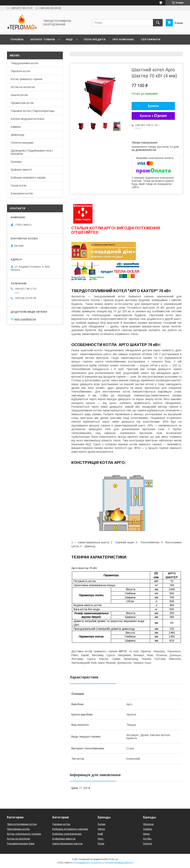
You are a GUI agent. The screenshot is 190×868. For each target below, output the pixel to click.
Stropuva (148, 824)
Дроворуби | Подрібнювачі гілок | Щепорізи (32, 152)
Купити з (153, 116)
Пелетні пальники (22, 143)
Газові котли (19, 186)
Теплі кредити (94, 39)
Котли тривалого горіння (27, 79)
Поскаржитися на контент (88, 863)
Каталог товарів (43, 39)
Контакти (18, 50)
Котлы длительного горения (24, 834)
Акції (69, 39)
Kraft (100, 834)
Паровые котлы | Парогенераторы (33, 111)
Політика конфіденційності (119, 863)
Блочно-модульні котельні (28, 119)
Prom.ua (113, 859)
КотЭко (147, 839)
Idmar (146, 834)
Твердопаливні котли (24, 63)
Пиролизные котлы (18, 829)
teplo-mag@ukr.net (25, 319)
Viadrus (148, 829)
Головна (17, 39)
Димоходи (18, 135)
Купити (153, 106)
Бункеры (16, 162)
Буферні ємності (21, 170)
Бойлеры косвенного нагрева (70, 829)
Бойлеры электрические (67, 834)
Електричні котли (22, 193)
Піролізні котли (20, 71)
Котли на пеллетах (23, 87)
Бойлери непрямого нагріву (28, 178)
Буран (101, 824)
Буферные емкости (64, 839)
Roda (101, 843)
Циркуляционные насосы (67, 843)
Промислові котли (22, 103)
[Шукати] (158, 23)
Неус (101, 839)
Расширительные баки (21, 843)
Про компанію (123, 39)
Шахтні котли (19, 95)
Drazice (148, 843)
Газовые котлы (61, 824)
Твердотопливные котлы (22, 824)
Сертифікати (151, 39)
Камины (16, 127)
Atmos (101, 829)
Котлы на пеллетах (19, 839)
